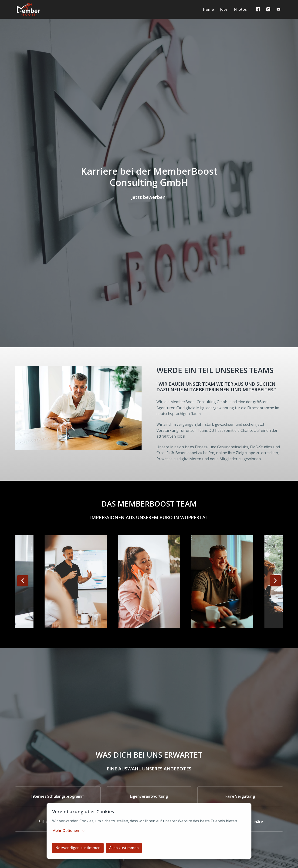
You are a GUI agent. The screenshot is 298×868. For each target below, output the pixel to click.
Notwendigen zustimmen (78, 848)
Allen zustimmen (124, 848)
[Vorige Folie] (23, 581)
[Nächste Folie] (275, 581)
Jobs (224, 9)
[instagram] (268, 9)
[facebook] (258, 9)
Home (208, 9)
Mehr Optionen (68, 831)
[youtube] (278, 9)
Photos (240, 9)
